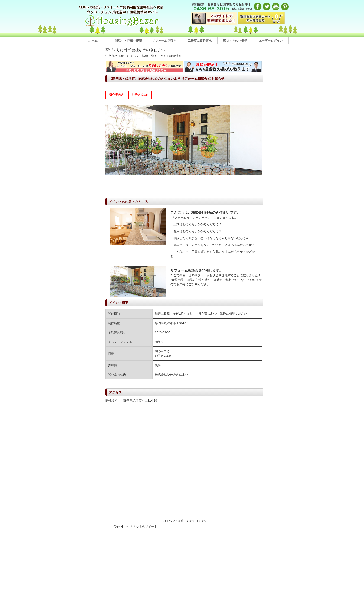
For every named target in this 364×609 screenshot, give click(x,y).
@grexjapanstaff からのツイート (135, 526)
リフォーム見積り (164, 41)
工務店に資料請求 (200, 41)
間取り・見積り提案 (128, 41)
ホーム (93, 41)
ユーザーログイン (271, 41)
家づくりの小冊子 (235, 41)
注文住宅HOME (116, 56)
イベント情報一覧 (142, 56)
